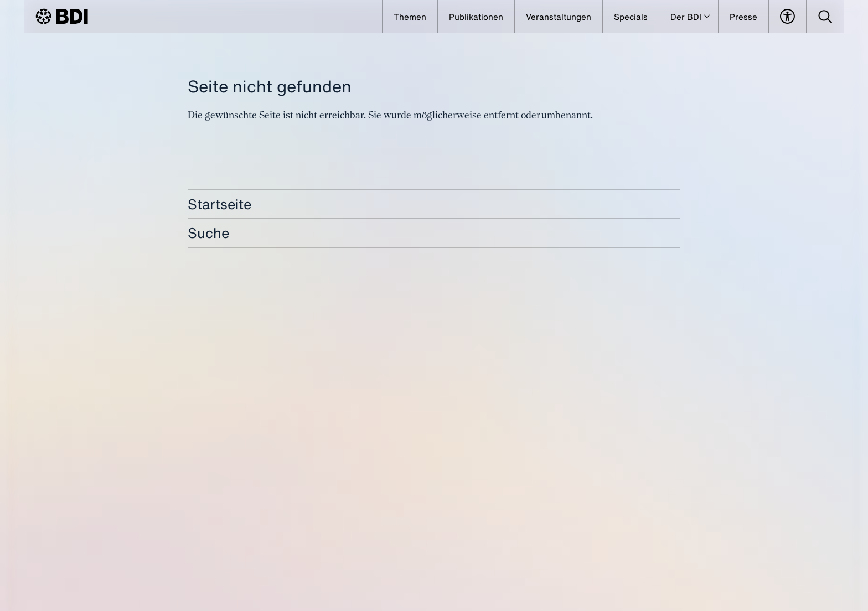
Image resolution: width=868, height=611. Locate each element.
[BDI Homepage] (62, 16)
